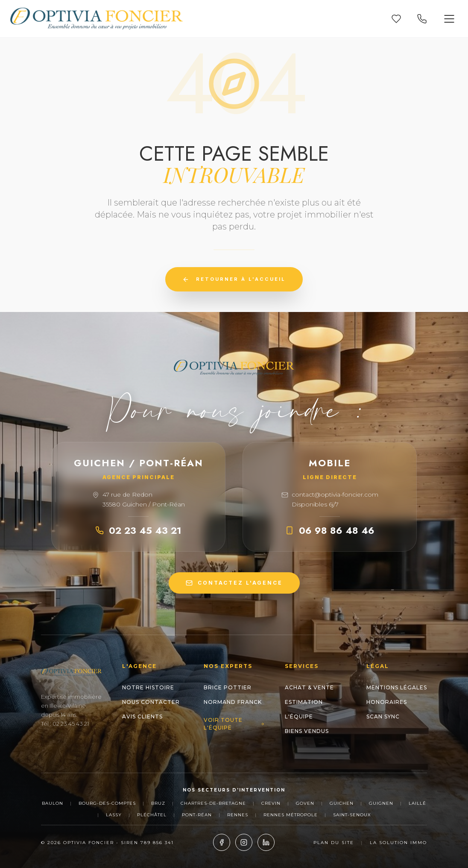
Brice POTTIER (228, 687)
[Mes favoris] (396, 19)
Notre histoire (148, 687)
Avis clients (142, 716)
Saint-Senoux (352, 815)
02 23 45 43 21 (138, 530)
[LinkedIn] (266, 842)
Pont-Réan (197, 815)
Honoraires (387, 702)
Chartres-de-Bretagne (213, 803)
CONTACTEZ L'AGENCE (234, 583)
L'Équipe (299, 716)
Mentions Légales (397, 687)
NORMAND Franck (233, 702)
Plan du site (334, 843)
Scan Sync (383, 716)
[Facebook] (222, 842)
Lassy (114, 815)
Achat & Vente (309, 687)
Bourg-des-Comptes (107, 803)
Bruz (158, 803)
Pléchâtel (152, 815)
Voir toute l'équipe (234, 724)
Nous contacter (151, 702)
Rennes (238, 815)
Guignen (381, 803)
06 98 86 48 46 (330, 530)
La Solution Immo (398, 843)
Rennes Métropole (291, 815)
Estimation (304, 702)
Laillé (417, 803)
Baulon (53, 803)
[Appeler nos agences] (422, 19)
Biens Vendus (307, 731)
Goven (305, 803)
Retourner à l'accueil (234, 280)
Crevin (271, 803)
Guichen (342, 803)
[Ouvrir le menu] (449, 19)
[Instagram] (244, 842)
